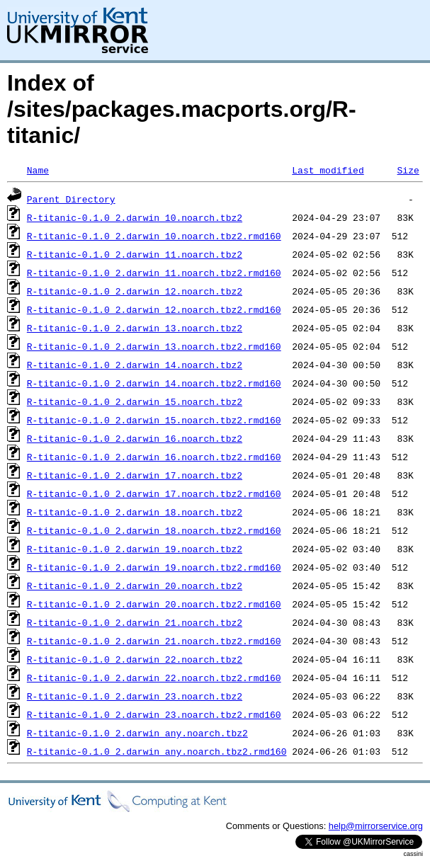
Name (38, 170)
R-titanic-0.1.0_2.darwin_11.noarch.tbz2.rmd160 (154, 273)
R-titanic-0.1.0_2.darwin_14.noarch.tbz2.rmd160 (154, 383)
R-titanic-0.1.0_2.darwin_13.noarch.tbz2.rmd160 (154, 346)
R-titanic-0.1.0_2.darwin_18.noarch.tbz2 (135, 512)
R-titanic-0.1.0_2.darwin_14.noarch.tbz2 (135, 365)
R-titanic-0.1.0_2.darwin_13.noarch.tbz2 (135, 328)
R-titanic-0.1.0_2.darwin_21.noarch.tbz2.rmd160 (154, 641)
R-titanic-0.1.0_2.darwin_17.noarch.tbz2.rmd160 (154, 493)
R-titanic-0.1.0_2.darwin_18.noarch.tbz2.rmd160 (154, 530)
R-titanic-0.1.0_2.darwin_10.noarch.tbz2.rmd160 (154, 236)
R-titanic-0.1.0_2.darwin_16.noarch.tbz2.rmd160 (154, 457)
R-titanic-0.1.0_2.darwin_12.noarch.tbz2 (135, 291)
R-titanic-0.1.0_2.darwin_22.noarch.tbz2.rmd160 (154, 678)
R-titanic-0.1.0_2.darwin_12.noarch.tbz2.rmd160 (154, 309)
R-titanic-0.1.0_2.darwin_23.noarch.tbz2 (135, 696)
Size (408, 170)
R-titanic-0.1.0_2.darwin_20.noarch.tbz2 (135, 586)
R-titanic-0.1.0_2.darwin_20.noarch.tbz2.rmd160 (154, 604)
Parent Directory (71, 199)
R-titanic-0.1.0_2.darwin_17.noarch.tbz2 (135, 475)
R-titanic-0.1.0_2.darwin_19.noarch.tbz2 (135, 549)
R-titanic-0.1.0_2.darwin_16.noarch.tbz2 (135, 438)
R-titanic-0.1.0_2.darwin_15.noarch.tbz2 (135, 401)
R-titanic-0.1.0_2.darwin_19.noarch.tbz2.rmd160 (154, 567)
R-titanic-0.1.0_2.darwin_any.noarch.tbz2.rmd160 (157, 751)
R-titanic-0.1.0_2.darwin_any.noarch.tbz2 (137, 733)
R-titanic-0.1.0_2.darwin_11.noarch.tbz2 (135, 254)
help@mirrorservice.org (376, 826)
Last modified (328, 170)
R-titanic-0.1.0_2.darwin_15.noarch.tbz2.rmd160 (154, 420)
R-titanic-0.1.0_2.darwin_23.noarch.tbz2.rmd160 (154, 714)
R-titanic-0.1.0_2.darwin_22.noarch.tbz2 (135, 659)
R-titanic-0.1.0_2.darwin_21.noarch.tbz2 (135, 622)
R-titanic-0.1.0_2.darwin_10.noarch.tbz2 (135, 217)
